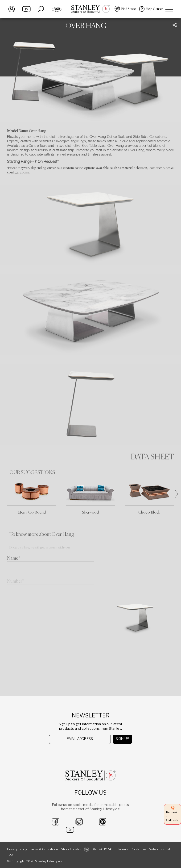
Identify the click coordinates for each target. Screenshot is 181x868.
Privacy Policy (17, 849)
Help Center (154, 9)
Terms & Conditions (44, 849)
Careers (122, 849)
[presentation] (73, 753)
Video (154, 849)
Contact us (139, 849)
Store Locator (71, 849)
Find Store (129, 9)
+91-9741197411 (102, 849)
